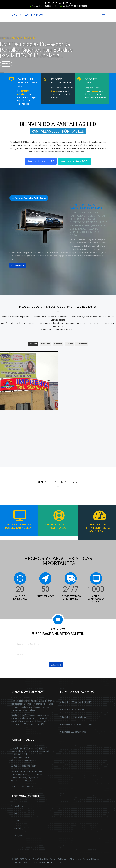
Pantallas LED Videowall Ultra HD (77, 702)
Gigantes (58, 344)
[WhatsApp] (70, 3)
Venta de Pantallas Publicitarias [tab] (29, 198)
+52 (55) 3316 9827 (22, 766)
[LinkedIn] (56, 3)
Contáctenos (18, 265)
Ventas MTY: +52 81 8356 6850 (75, 6)
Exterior (69, 344)
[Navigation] (103, 15)
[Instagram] (60, 3)
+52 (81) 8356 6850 (22, 786)
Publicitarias (82, 344)
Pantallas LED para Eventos (74, 732)
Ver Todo (33, 344)
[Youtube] (53, 3)
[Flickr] (63, 3)
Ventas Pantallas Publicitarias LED (18, 526)
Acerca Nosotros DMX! (74, 161)
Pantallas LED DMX (54, 862)
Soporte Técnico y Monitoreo (58, 526)
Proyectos (46, 344)
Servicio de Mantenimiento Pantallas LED (98, 528)
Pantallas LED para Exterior (74, 717)
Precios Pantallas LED (41, 161)
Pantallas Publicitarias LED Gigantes (78, 724)
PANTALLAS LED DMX (27, 15)
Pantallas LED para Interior (74, 709)
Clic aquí (54, 91)
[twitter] (49, 3)
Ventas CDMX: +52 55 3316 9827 (45, 6)
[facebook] (45, 3)
